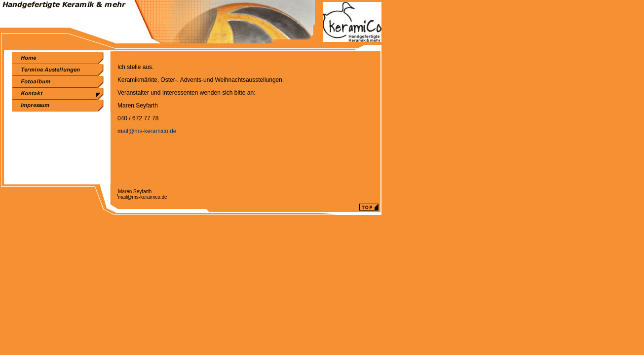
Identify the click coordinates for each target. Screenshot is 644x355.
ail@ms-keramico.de (150, 131)
